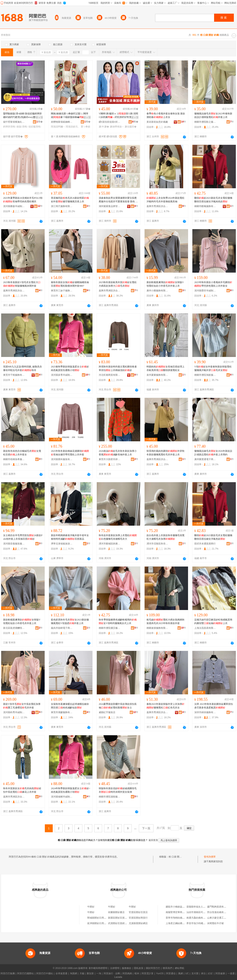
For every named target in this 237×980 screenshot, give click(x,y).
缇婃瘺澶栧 (35, 127)
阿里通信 (171, 973)
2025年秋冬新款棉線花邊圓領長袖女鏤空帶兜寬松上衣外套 (70, 453)
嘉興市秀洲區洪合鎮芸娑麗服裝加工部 (14, 291)
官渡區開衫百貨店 (138, 912)
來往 (203, 973)
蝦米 (137, 973)
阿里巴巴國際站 (25, 973)
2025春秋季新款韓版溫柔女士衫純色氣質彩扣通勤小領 (70, 368)
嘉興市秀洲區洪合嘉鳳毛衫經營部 (157, 459)
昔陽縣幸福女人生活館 (198, 907)
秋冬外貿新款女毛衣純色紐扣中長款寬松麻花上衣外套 (22, 790)
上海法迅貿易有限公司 (205, 628)
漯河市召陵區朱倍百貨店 (157, 544)
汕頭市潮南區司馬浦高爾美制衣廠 (204, 912)
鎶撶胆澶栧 (9, 127)
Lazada (118, 977)
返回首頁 (153, 840)
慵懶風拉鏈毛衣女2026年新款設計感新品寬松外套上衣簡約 (213, 453)
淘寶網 (73, 973)
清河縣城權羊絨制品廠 (62, 797)
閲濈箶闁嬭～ (58, 127)
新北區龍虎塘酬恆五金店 (14, 628)
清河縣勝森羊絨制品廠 (14, 206)
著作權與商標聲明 (98, 968)
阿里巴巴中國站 (45, 973)
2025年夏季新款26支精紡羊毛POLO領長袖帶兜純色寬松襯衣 (23, 200)
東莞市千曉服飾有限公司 (14, 375)
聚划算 (90, 973)
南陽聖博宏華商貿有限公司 (180, 912)
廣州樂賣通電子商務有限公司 (205, 459)
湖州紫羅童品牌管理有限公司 (110, 206)
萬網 (181, 973)
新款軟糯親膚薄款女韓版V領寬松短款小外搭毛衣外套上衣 (165, 284)
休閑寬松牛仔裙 (215, 923)
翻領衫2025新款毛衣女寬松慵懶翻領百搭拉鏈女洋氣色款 (213, 537)
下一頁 (146, 828)
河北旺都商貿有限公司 (110, 375)
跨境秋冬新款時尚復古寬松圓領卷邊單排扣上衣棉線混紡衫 (118, 368)
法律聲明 (115, 968)
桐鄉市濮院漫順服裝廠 (110, 797)
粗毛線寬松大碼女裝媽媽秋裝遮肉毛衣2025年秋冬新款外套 (166, 621)
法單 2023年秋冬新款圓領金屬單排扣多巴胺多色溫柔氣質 (214, 706)
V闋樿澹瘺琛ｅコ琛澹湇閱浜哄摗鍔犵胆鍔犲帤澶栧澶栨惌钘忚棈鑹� (118, 116)
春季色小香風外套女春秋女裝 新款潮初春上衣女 (166, 115)
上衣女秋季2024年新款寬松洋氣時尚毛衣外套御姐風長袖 (166, 200)
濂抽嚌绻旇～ (117, 127)
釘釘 (211, 973)
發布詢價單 (210, 857)
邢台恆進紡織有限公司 (219, 912)
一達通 (231, 973)
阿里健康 (220, 973)
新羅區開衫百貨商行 (119, 918)
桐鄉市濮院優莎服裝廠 (110, 628)
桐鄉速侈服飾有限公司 (157, 628)
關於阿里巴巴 (153, 968)
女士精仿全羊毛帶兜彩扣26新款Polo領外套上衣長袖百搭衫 (23, 537)
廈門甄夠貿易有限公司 (219, 907)
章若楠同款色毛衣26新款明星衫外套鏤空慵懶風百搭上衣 (70, 200)
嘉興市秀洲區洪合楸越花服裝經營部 (110, 291)
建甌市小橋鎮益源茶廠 (178, 907)
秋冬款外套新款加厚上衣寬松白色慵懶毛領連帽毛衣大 (118, 537)
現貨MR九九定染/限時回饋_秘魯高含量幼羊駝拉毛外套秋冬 (23, 368)
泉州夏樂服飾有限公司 (157, 375)
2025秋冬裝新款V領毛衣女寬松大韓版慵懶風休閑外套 (22, 284)
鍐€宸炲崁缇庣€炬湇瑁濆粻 (110, 122)
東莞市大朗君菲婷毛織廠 (110, 459)
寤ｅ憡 (39, 117)
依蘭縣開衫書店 (116, 912)
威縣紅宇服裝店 (107, 712)
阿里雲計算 (148, 973)
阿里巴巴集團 (8, 973)
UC (187, 973)
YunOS (160, 973)
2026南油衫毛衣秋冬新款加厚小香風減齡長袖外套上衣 (118, 453)
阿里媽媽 (127, 973)
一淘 (99, 973)
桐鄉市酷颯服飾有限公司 (205, 206)
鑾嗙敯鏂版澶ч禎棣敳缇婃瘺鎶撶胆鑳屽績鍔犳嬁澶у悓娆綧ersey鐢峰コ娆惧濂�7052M (23, 116)
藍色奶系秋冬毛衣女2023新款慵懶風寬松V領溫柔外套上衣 (70, 621)
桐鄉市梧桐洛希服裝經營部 (14, 459)
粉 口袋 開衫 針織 (178, 857)
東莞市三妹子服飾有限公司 (62, 291)
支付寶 (195, 973)
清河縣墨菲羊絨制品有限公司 (205, 291)
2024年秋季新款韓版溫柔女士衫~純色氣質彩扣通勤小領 (71, 790)
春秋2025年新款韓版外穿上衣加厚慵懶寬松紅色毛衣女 (166, 706)
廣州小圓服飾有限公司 (157, 291)
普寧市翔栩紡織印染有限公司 (181, 918)
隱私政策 (139, 968)
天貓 (82, 973)
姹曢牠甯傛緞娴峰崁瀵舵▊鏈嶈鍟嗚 (62, 122)
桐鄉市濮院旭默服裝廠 (205, 375)
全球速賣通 (61, 973)
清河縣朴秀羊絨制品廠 (14, 712)
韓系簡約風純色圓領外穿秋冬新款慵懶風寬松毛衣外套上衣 (166, 453)
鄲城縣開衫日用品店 (98, 918)
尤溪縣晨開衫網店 (138, 923)
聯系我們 (167, 968)
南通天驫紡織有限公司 (198, 918)
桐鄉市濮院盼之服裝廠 (205, 122)
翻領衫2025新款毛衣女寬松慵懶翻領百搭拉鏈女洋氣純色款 (213, 200)
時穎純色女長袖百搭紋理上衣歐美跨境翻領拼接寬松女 (166, 368)
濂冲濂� (104, 127)
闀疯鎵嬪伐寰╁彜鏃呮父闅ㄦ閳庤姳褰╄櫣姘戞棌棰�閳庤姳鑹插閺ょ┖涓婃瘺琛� (70, 116)
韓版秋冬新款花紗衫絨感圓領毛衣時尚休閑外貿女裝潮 (118, 790)
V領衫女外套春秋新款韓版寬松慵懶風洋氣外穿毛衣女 (213, 368)
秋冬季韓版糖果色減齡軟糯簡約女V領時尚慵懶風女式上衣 (118, 621)
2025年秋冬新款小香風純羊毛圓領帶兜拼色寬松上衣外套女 (213, 284)
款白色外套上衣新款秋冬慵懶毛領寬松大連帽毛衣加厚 (166, 537)
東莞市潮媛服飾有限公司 (62, 712)
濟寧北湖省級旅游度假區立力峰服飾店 (62, 544)
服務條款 (127, 968)
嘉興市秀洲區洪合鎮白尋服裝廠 (14, 797)
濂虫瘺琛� (131, 127)
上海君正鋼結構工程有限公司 (181, 923)
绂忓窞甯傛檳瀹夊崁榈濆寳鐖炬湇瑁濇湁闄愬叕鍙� (14, 122)
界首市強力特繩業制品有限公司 (203, 923)
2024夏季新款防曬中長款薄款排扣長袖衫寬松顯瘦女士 (118, 706)
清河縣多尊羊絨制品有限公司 (62, 375)
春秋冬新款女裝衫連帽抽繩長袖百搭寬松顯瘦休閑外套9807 (70, 284)
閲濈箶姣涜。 (73, 127)
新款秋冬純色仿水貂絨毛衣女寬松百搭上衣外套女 (22, 453)
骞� (40, 122)
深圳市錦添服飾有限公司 (205, 712)
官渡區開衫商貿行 (138, 918)
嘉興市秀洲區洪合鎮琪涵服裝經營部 (157, 206)
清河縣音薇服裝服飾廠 (14, 544)
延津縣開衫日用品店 (98, 923)
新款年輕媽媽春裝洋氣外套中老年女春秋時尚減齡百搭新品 (70, 537)
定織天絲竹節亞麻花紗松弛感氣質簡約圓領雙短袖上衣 (213, 621)
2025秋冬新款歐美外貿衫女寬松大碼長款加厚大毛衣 (118, 284)
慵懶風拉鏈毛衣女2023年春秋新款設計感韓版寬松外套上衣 (213, 115)
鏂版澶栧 (22, 127)
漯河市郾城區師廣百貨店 (110, 544)
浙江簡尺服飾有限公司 (62, 206)
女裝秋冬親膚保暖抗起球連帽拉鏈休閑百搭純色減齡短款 (70, 706)
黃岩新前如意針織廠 (157, 122)
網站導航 (180, 968)
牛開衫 (91, 907)
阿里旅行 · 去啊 (112, 973)
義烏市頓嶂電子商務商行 (62, 628)
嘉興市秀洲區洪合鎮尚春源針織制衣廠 (157, 712)
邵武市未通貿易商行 (205, 544)
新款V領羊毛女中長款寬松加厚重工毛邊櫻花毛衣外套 (22, 706)
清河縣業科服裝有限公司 (62, 459)
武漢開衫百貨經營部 (119, 923)
